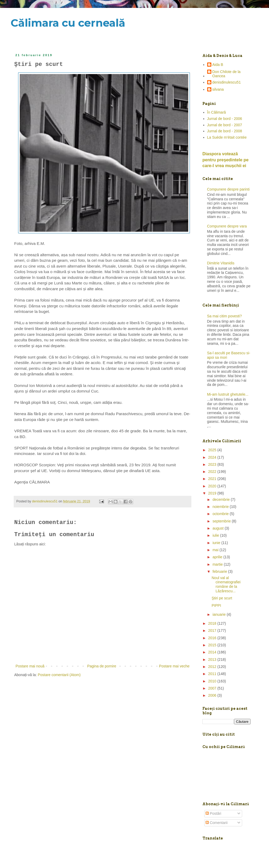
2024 (213, 457)
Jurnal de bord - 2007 (225, 125)
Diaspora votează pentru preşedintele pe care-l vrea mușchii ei (225, 160)
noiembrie (221, 507)
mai (216, 550)
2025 (213, 450)
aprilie (218, 557)
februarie (220, 571)
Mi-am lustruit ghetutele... (228, 394)
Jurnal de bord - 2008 (225, 131)
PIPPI (216, 605)
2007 (213, 688)
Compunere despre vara (227, 226)
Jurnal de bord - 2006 (225, 119)
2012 (213, 667)
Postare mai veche (174, 666)
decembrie (221, 500)
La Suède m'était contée (227, 137)
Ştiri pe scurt (222, 598)
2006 (213, 695)
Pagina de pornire (102, 666)
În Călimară (217, 112)
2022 (213, 472)
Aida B (218, 65)
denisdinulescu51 (227, 82)
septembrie (222, 521)
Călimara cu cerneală (68, 23)
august (218, 528)
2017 (213, 631)
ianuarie (220, 614)
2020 (213, 486)
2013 (213, 660)
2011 (213, 674)
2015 (213, 645)
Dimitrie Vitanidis (221, 263)
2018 (213, 623)
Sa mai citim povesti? (225, 316)
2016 (213, 638)
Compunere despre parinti (228, 189)
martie (218, 564)
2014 (213, 652)
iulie (216, 535)
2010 (213, 681)
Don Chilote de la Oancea (226, 74)
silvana (218, 89)
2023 (213, 464)
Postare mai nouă (30, 666)
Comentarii (217, 823)
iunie (217, 543)
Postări (213, 813)
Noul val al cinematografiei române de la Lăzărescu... (226, 584)
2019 (213, 493)
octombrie (221, 514)
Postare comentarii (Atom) (59, 675)
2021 (213, 479)
